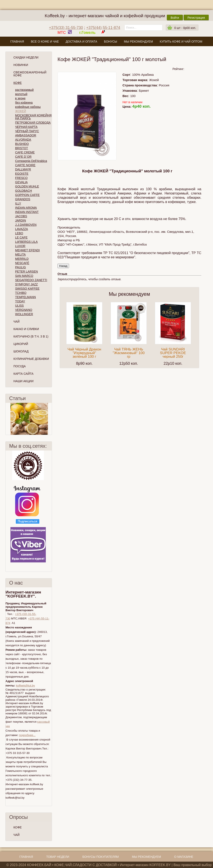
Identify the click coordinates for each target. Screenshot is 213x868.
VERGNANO (24, 310)
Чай (17, 322)
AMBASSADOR (26, 135)
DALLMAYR (23, 169)
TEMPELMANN (25, 297)
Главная (17, 41)
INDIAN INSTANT (27, 212)
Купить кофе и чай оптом (181, 41)
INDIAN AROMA (26, 208)
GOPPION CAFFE (27, 195)
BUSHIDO (22, 144)
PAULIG (20, 267)
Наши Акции (23, 381)
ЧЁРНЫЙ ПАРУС (27, 131)
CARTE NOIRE (25, 165)
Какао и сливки (26, 329)
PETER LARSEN (27, 272)
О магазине (106, 51)
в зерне (20, 98)
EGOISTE (22, 174)
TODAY (20, 301)
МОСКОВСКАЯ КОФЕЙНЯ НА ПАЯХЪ (33, 117)
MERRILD (22, 259)
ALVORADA (23, 140)
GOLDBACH (24, 191)
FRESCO (21, 178)
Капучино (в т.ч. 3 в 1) (31, 336)
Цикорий (21, 344)
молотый (21, 94)
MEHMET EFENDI (27, 250)
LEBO (19, 233)
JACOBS (21, 216)
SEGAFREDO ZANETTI (31, 280)
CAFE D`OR (23, 157)
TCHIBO (21, 293)
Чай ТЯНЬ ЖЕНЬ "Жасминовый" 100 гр (129, 353)
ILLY (18, 203)
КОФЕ (18, 827)
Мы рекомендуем (138, 41)
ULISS (19, 306)
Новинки (21, 65)
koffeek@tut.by (25, 686)
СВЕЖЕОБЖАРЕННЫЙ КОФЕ (30, 74)
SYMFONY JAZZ (26, 284)
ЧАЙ (17, 835)
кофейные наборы (28, 107)
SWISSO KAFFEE (27, 289)
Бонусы (110, 41)
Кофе (18, 83)
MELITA (20, 255)
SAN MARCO (24, 276)
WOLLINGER (24, 314)
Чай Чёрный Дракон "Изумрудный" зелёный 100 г (84, 353)
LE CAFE (21, 237)
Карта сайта (23, 374)
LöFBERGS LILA (26, 242)
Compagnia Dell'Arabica (31, 161)
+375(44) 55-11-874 (103, 28)
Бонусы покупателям (101, 857)
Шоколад (21, 351)
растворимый (24, 90)
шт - (185, 28)
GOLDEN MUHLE (27, 186)
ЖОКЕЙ (21, 111)
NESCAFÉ (22, 263)
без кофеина (24, 103)
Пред (7, 419)
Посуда (20, 366)
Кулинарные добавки (31, 359)
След (50, 419)
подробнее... (27, 735)
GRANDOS (23, 199)
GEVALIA (21, 182)
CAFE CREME (25, 152)
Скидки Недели (26, 57)
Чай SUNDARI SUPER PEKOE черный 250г (173, 353)
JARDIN (21, 220)
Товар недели (58, 857)
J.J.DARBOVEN (26, 225)
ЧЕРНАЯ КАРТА (26, 127)
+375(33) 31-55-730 (66, 28)
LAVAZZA (22, 229)
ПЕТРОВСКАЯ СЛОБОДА (33, 123)
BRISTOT (22, 148)
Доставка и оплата (81, 41)
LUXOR (20, 246)
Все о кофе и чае (45, 41)
